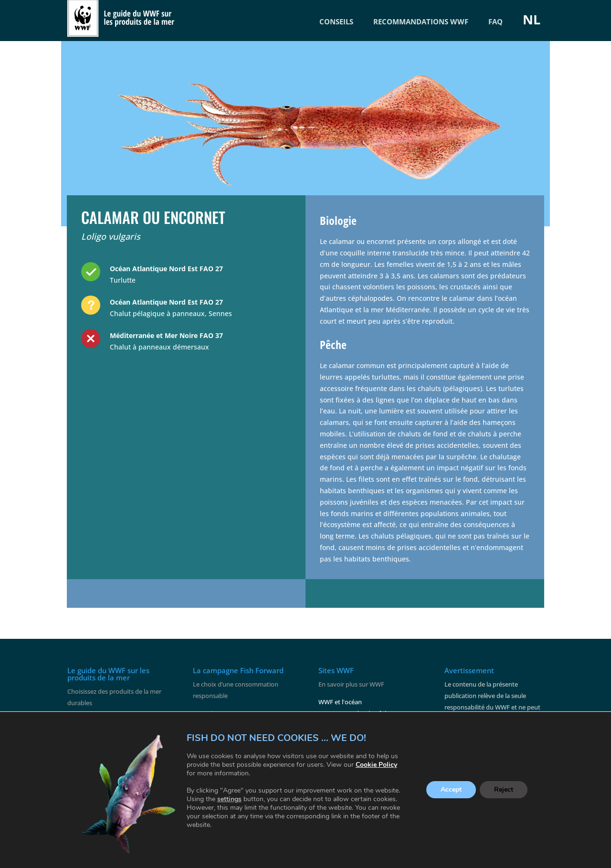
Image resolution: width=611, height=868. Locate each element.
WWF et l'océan (340, 702)
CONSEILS (336, 21)
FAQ (495, 21)
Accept (451, 790)
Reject (504, 790)
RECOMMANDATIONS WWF (421, 21)
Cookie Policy (376, 765)
